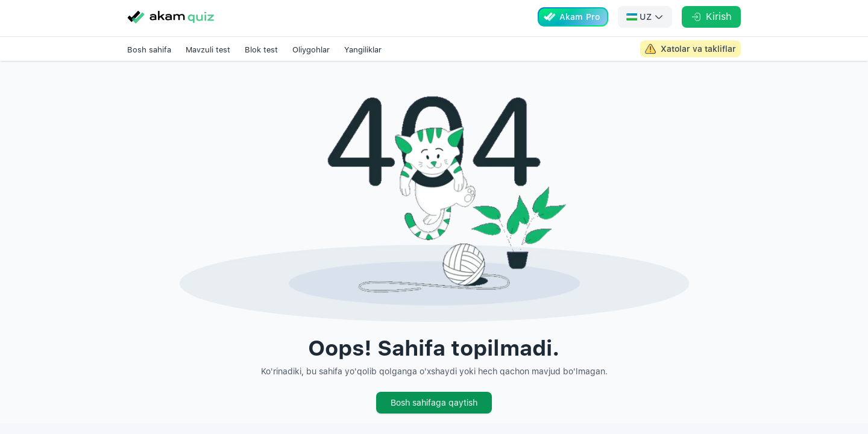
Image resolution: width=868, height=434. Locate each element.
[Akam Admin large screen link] (690, 49)
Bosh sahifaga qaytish (434, 403)
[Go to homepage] (171, 17)
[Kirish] (711, 17)
